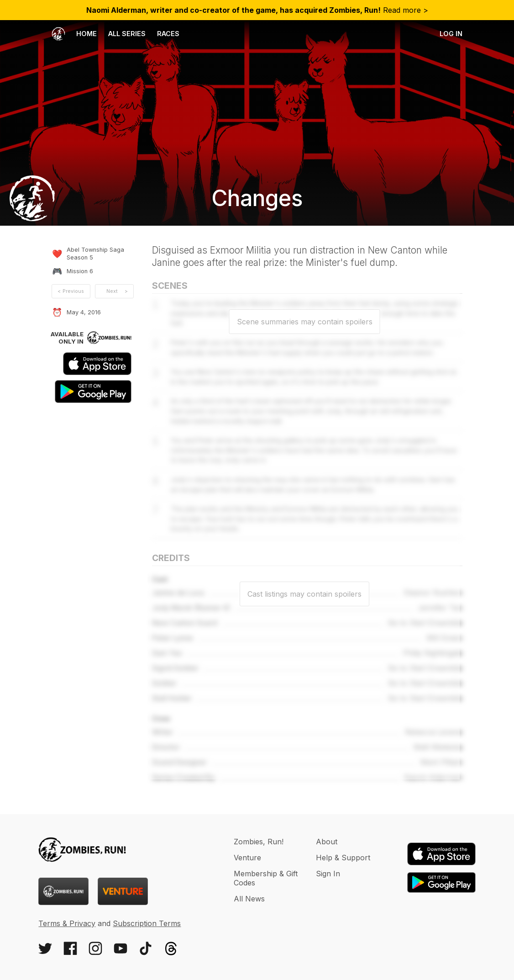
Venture (247, 858)
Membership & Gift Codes (266, 878)
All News (249, 899)
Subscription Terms (147, 923)
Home (74, 34)
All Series (127, 34)
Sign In (328, 874)
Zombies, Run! (259, 842)
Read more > (257, 10)
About (327, 842)
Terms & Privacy (67, 923)
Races (168, 34)
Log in (451, 34)
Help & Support (343, 858)
